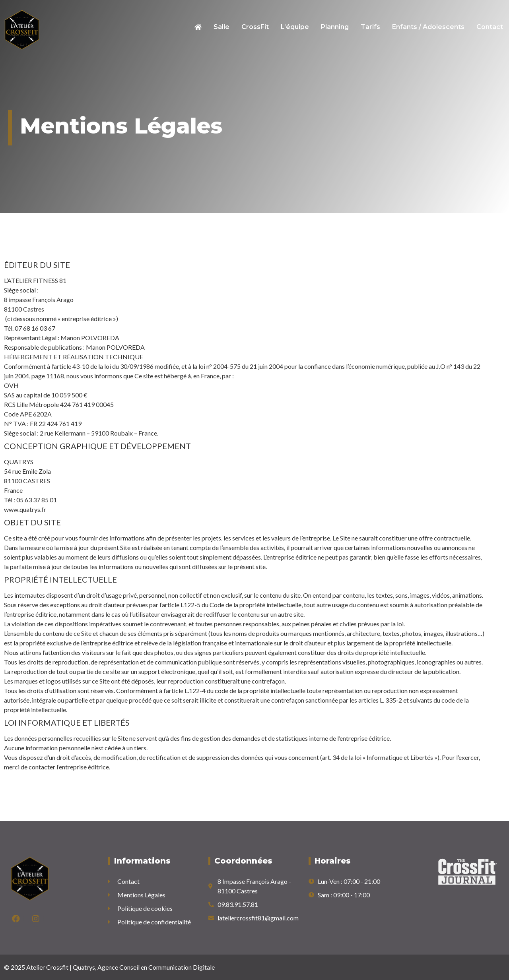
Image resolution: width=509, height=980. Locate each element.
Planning (335, 27)
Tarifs (370, 27)
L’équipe (295, 27)
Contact (490, 27)
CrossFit (255, 27)
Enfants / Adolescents (428, 27)
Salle (221, 27)
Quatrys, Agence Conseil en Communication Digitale (144, 967)
